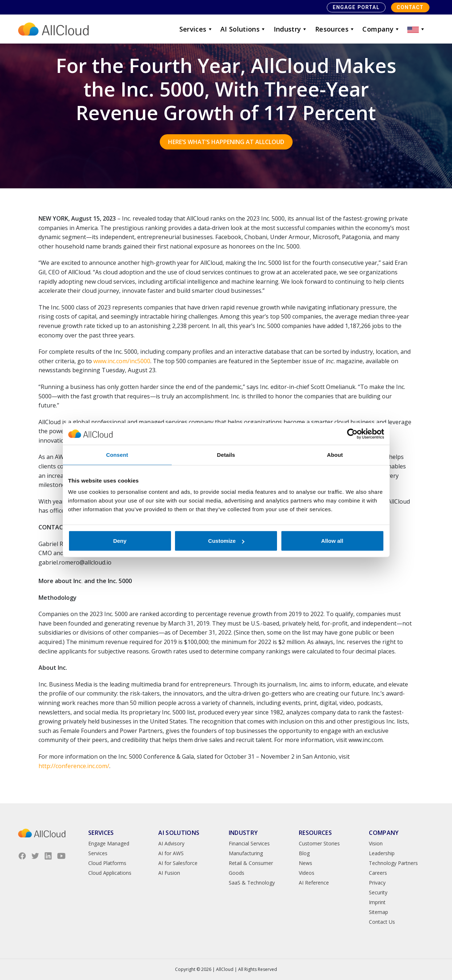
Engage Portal (356, 7)
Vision (376, 843)
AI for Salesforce (178, 863)
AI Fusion (169, 873)
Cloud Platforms (107, 863)
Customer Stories (319, 843)
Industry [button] (291, 29)
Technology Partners (393, 863)
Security (378, 892)
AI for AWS (171, 853)
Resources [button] (335, 29)
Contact (410, 7)
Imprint (377, 902)
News (306, 863)
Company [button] (381, 29)
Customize (226, 541)
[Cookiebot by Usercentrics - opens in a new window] (352, 434)
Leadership (382, 853)
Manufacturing (246, 853)
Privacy (377, 883)
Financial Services (249, 843)
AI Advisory (171, 843)
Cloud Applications (110, 873)
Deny (120, 541)
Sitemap (378, 912)
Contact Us (382, 922)
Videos (307, 873)
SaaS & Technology (252, 883)
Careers (378, 873)
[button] (416, 29)
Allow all (332, 541)
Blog (304, 853)
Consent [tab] (117, 454)
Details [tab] (226, 454)
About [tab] (335, 454)
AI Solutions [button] (243, 29)
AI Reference (314, 883)
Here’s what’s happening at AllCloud (226, 142)
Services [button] (196, 29)
